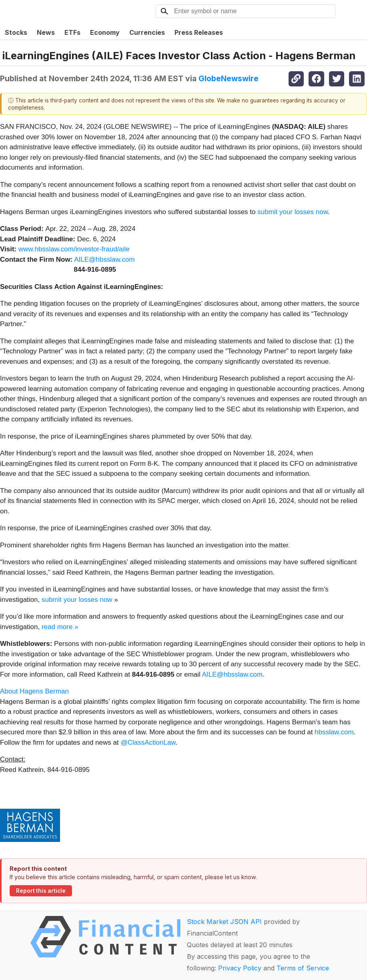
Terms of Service (303, 968)
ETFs (72, 32)
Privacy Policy (240, 968)
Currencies (147, 32)
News (46, 32)
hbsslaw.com (334, 732)
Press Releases (199, 32)
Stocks (16, 32)
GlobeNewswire (229, 78)
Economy (105, 32)
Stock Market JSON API (224, 922)
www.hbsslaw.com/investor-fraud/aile (74, 249)
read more (57, 627)
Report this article (41, 891)
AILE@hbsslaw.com (104, 260)
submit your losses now (293, 212)
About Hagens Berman (34, 691)
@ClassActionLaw (148, 743)
